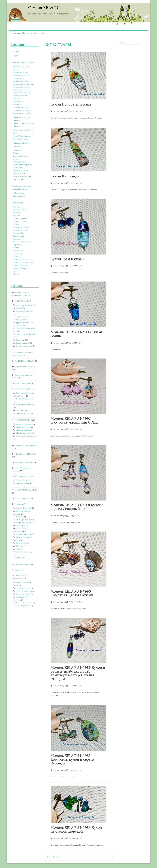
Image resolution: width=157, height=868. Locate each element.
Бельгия (16, 216)
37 (54, 857)
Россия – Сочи (19, 251)
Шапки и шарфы (23, 413)
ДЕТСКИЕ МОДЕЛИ (23, 389)
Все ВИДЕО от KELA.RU (24, 361)
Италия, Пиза (19, 233)
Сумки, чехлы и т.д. (24, 346)
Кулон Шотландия (66, 176)
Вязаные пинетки (20, 96)
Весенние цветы (23, 594)
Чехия (16, 271)
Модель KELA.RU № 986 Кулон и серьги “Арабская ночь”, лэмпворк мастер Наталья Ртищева (78, 673)
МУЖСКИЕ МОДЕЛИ (23, 476)
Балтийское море (20, 210)
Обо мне (15, 51)
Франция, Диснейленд (22, 259)
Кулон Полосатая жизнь (71, 104)
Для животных (22, 320)
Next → (59, 857)
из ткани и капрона (24, 534)
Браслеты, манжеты (21, 67)
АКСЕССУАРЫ (21, 301)
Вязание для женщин (22, 87)
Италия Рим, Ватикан (22, 227)
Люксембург (18, 239)
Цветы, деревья (19, 162)
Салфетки (20, 340)
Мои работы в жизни (22, 136)
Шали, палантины (20, 171)
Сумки (16, 159)
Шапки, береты (19, 173)
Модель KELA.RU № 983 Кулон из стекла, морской (76, 829)
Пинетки (20, 411)
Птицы (19, 549)
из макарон (21, 526)
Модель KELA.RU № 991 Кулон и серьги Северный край (78, 507)
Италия (16, 224)
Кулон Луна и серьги (68, 259)
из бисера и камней (24, 520)
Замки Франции (20, 221)
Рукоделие (19, 504)
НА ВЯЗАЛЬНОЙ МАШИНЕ (26, 490)
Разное (16, 153)
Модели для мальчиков (26, 405)
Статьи (18, 570)
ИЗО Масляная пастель (23, 110)
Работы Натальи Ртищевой (23, 62)
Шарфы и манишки (24, 433)
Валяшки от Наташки (22, 75)
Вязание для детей (21, 81)
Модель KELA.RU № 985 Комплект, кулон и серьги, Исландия (73, 759)
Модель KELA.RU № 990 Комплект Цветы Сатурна (72, 593)
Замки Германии (20, 219)
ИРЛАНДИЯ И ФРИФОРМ (25, 454)
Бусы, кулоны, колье (24, 311)
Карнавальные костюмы (25, 462)
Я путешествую (18, 203)
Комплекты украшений (26, 334)
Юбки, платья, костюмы (26, 436)
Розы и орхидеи (23, 606)
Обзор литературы (23, 498)
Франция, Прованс (21, 268)
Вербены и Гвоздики (25, 591)
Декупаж (20, 517)
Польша (16, 248)
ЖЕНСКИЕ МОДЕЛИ (23, 420)
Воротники (18, 78)
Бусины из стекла (20, 72)
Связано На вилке (22, 564)
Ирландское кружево (22, 113)
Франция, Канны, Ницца (23, 262)
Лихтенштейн (19, 236)
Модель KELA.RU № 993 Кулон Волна (76, 334)
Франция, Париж (20, 265)
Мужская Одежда (23, 480)
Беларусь (17, 213)
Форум (16, 56)
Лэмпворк (20, 543)
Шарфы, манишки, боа (22, 176)
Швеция (16, 274)
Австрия (16, 207)
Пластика (17, 150)
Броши (16, 69)
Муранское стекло (21, 139)
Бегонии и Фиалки (24, 588)
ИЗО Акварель (19, 101)
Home (27, 34)
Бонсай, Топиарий (24, 508)
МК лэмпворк (19, 193)
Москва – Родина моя (22, 242)
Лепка (15, 133)
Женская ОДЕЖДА (24, 424)
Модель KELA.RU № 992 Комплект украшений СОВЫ (75, 420)
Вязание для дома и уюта (23, 84)
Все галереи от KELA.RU (25, 367)
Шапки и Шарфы (23, 430)
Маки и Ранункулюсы (25, 603)
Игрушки (17, 99)
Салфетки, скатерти (21, 156)
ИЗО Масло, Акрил (21, 107)
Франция (17, 256)
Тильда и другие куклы (26, 552)
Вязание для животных (23, 90)
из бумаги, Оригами (24, 523)
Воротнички (21, 317)
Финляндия (18, 254)
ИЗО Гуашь (18, 104)
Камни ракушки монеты (23, 130)
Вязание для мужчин (22, 93)
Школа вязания (19, 196)
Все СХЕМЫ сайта (22, 383)
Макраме (20, 546)
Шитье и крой (19, 179)
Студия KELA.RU (44, 8)
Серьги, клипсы (23, 343)
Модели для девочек (25, 399)
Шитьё (19, 558)
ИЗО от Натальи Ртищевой (26, 446)
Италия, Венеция (20, 230)
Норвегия (17, 245)
